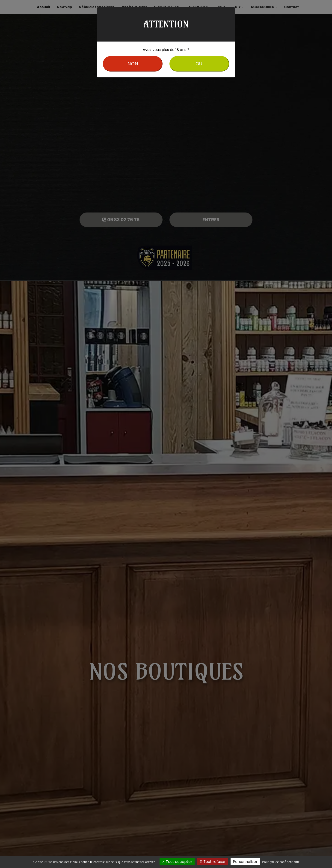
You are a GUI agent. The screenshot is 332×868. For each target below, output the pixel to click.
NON (133, 64)
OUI (199, 64)
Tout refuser (213, 862)
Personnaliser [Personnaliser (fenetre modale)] (245, 862)
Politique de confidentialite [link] (281, 862)
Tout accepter (177, 862)
